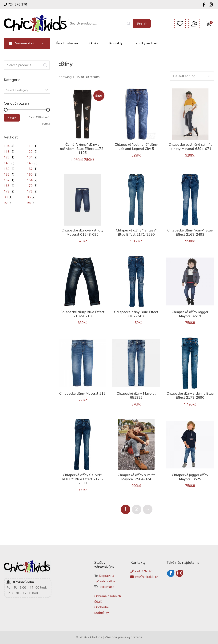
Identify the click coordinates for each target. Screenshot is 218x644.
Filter (12, 118)
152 (7, 169)
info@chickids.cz (144, 577)
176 (30, 191)
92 (6, 203)
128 (7, 157)
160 (30, 175)
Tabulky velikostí (146, 43)
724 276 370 (15, 4)
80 (6, 197)
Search (142, 23)
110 (30, 146)
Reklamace (106, 587)
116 (7, 152)
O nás (94, 43)
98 (29, 203)
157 (30, 169)
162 (7, 180)
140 (7, 163)
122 (30, 152)
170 (30, 186)
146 (30, 163)
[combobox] (27, 90)
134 (30, 157)
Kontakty (116, 43)
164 (30, 180)
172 (7, 191)
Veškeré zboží (25, 43)
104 (7, 146)
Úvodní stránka (67, 43)
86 (29, 197)
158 (7, 175)
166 (7, 186)
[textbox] (28, 90)
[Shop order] (192, 76)
